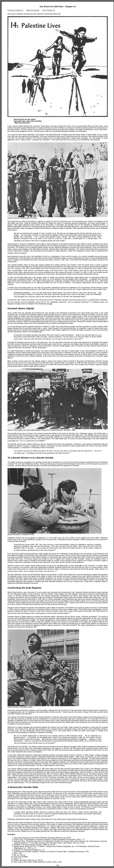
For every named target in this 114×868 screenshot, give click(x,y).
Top (58, 865)
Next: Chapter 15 (49, 10)
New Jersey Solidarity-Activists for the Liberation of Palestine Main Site (34, 14)
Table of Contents (33, 10)
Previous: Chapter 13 (15, 10)
